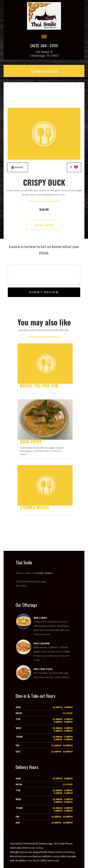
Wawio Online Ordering (61, 852)
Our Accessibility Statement (43, 860)
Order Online (44, 71)
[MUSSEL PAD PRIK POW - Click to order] (46, 383)
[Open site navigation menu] (44, 37)
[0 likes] (74, 168)
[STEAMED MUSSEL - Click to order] (46, 504)
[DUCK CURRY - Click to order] (46, 439)
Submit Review (44, 292)
